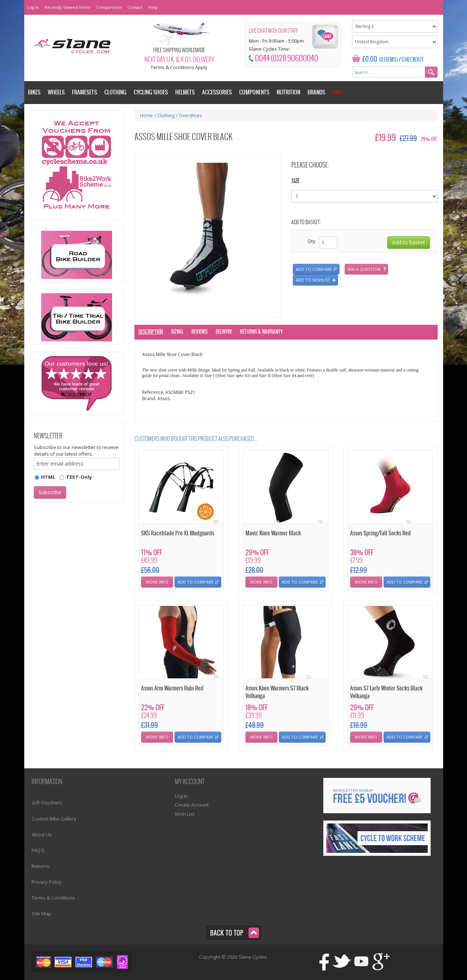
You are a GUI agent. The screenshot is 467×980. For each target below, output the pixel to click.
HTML (48, 477)
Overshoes (190, 116)
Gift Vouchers (47, 803)
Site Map (41, 913)
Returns (40, 866)
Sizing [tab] (177, 332)
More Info (157, 582)
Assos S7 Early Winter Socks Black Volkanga (386, 692)
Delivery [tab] (224, 332)
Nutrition (288, 92)
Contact (135, 7)
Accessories (217, 92)
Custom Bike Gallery (54, 819)
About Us (42, 834)
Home (146, 116)
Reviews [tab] (200, 332)
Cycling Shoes (151, 92)
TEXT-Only (79, 477)
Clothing (166, 116)
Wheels (56, 92)
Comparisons (109, 7)
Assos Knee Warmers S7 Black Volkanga (277, 692)
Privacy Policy (47, 882)
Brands (316, 92)
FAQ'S (38, 850)
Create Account (192, 805)
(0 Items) (389, 60)
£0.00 (370, 59)
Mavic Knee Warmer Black (273, 533)
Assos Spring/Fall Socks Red (380, 533)
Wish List (185, 814)
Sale (338, 92)
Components (254, 92)
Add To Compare (195, 582)
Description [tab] (151, 332)
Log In (33, 7)
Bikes (34, 92)
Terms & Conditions (53, 898)
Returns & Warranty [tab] (261, 332)
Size (295, 181)
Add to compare (314, 269)
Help (153, 7)
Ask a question (364, 269)
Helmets (185, 92)
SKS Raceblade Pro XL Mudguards (178, 533)
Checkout (413, 60)
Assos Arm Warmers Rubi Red (172, 688)
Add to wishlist (313, 280)
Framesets (85, 92)
